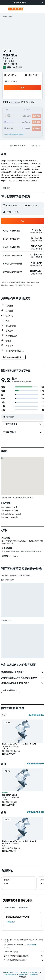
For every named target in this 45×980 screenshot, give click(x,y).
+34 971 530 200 (10, 64)
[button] (42, 3)
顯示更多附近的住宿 (36, 715)
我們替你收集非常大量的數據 (24, 956)
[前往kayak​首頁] (16, 9)
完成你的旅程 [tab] (10, 908)
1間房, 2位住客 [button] (11, 81)
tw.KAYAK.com (8, 973)
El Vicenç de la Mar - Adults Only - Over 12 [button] (19, 744)
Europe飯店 (25, 973)
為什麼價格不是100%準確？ (24, 960)
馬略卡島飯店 (23, 975)
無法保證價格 (32, 945)
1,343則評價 (17, 67)
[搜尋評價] (24, 417)
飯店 (17, 973)
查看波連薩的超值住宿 (35, 764)
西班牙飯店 (35, 973)
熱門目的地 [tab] (24, 908)
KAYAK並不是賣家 (24, 952)
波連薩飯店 (11, 922)
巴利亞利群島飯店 (10, 975)
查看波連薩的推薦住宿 (35, 812)
